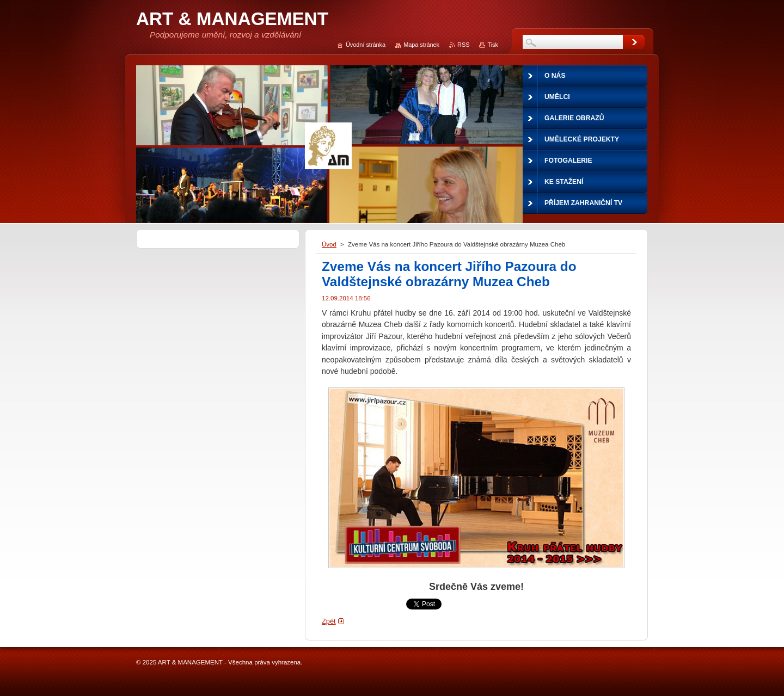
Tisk (493, 45)
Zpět (329, 621)
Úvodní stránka (366, 45)
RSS (463, 45)
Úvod (329, 244)
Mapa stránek (421, 45)
